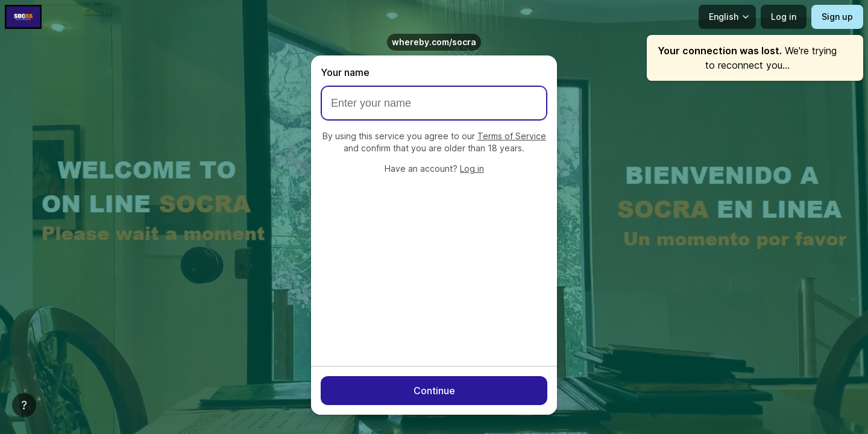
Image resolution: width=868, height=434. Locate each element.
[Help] (24, 405)
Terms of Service (512, 136)
